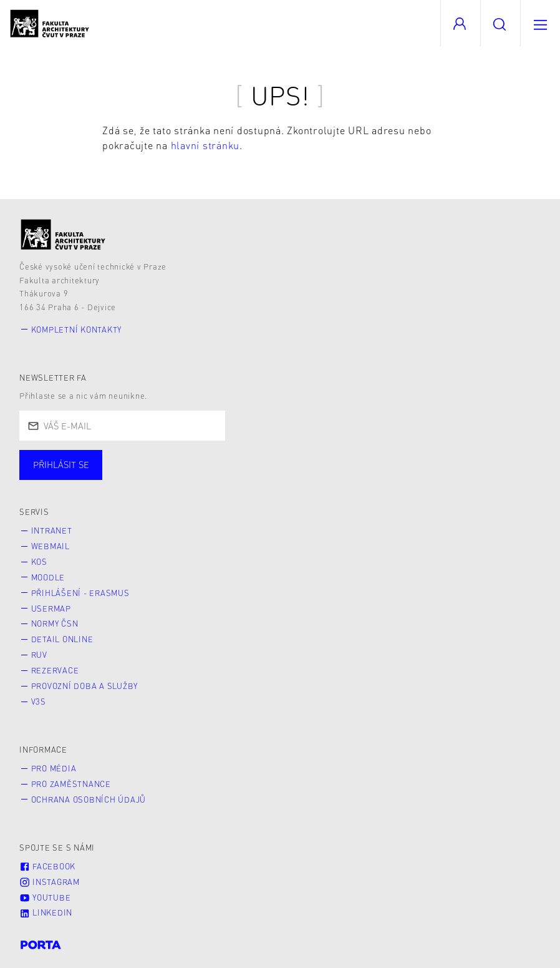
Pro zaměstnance (71, 784)
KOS (39, 562)
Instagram (50, 882)
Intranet (52, 530)
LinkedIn (46, 912)
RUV (39, 655)
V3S (39, 702)
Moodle (48, 577)
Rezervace (55, 670)
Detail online (62, 639)
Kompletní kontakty (77, 330)
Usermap (51, 609)
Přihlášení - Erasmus (80, 593)
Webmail (51, 546)
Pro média (54, 768)
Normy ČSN (55, 623)
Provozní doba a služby (85, 686)
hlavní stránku (205, 145)
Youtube (45, 897)
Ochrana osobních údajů (89, 799)
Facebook (47, 866)
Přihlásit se (61, 464)
